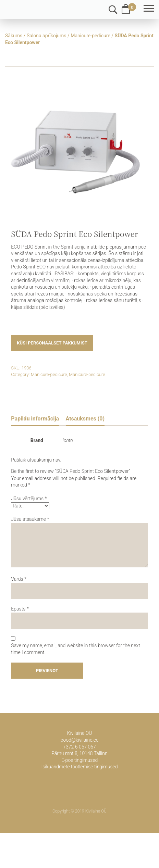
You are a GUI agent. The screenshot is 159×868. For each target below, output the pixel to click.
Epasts (20, 609)
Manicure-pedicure (90, 36)
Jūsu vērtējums (29, 499)
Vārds (19, 579)
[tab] (35, 419)
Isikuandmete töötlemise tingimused (79, 767)
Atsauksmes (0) (85, 419)
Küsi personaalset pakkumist (52, 343)
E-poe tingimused (80, 760)
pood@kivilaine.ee (79, 740)
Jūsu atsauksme (30, 519)
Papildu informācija (35, 419)
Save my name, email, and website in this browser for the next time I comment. (75, 649)
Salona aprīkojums (46, 36)
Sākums (14, 36)
